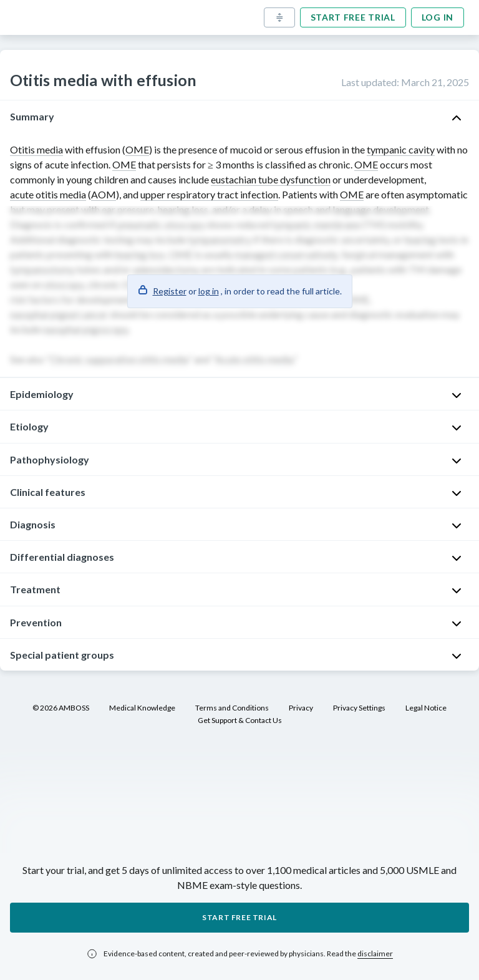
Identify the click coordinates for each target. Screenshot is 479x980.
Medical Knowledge (142, 708)
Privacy (301, 708)
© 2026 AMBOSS (61, 708)
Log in (438, 17)
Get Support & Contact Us (240, 720)
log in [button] (209, 291)
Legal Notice (426, 708)
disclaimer (375, 953)
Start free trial (353, 17)
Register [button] (170, 291)
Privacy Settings (359, 708)
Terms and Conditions (232, 708)
